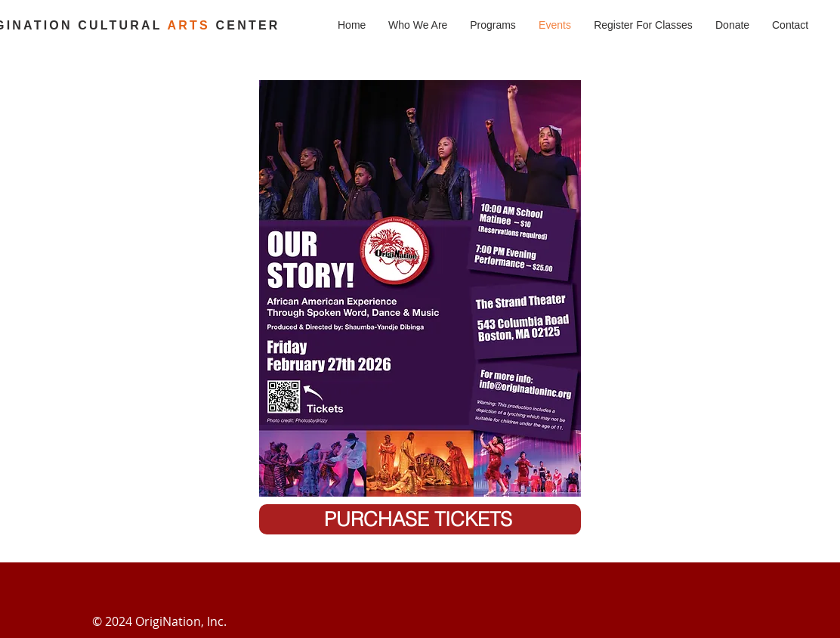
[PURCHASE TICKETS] (420, 519)
